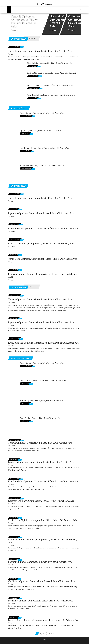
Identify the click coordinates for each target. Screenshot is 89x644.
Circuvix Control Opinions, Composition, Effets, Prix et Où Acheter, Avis (42, 275)
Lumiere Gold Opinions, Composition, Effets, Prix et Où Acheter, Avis (44, 620)
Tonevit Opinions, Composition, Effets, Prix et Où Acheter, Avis (24, 21)
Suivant (50, 634)
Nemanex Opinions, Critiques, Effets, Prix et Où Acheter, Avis (41, 401)
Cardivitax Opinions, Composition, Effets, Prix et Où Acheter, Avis (42, 581)
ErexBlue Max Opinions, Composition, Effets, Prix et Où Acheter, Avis (52, 73)
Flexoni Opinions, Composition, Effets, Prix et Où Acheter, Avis (40, 562)
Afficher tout (33, 38)
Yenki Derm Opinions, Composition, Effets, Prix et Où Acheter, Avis (51, 95)
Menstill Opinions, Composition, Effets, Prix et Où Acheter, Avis (41, 601)
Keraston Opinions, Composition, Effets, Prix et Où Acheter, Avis (50, 85)
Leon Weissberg (44, 4)
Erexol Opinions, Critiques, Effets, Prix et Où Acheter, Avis (40, 418)
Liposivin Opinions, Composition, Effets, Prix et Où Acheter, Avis (63, 21)
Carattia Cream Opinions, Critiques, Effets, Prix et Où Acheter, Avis (43, 381)
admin (15, 30)
